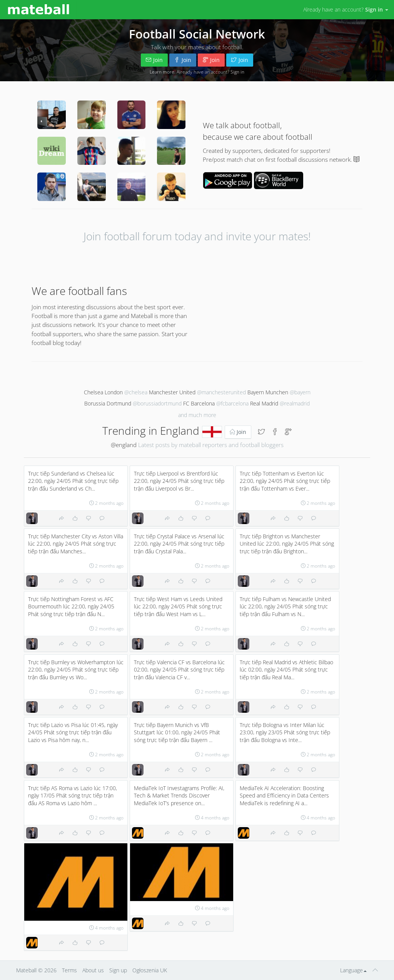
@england (124, 445)
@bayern (300, 392)
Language (353, 970)
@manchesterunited (221, 392)
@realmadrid (295, 403)
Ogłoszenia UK (150, 970)
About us (93, 970)
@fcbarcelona (232, 403)
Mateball (26, 970)
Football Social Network (197, 34)
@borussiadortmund (157, 403)
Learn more (162, 72)
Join (154, 60)
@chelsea (136, 392)
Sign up (118, 970)
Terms (69, 970)
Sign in (237, 72)
